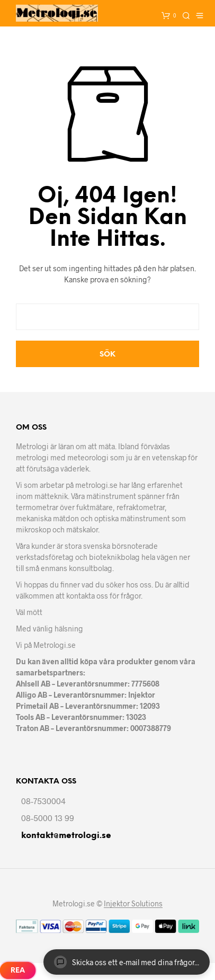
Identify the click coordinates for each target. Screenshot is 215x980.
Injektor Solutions (133, 904)
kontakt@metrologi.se (66, 836)
